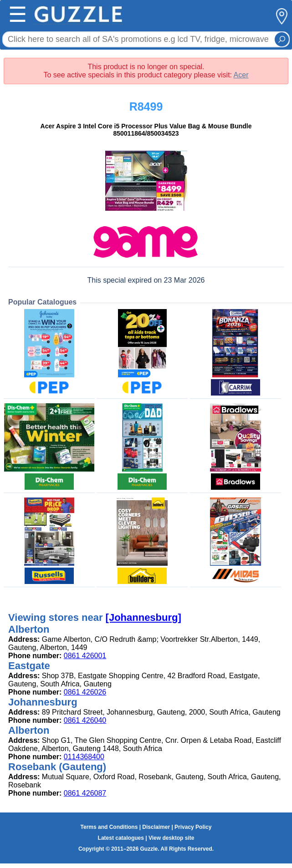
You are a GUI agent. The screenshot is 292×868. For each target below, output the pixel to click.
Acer (241, 75)
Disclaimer (156, 827)
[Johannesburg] (143, 617)
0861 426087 (85, 793)
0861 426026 (85, 692)
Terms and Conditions (109, 827)
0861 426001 (85, 656)
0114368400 (84, 757)
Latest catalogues (121, 838)
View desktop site (171, 838)
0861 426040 (85, 720)
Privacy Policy (193, 827)
